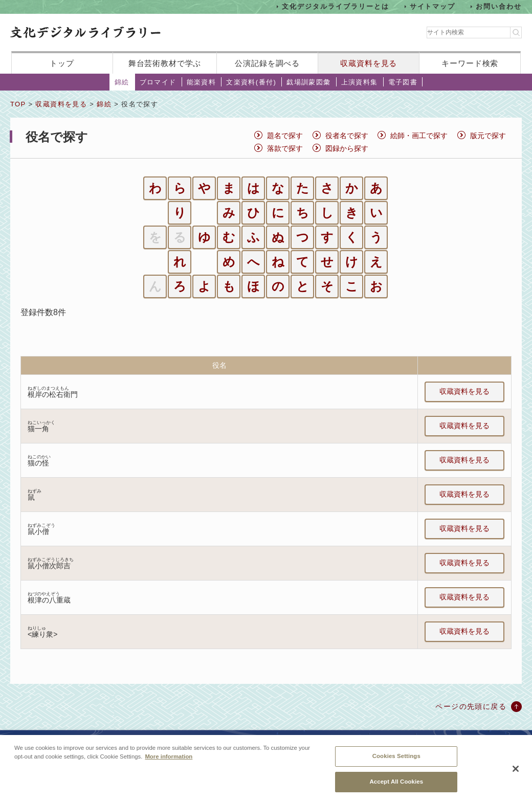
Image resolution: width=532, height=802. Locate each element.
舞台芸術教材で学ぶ (165, 63)
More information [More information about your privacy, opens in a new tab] (169, 763)
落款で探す (285, 148)
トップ (62, 63)
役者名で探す (347, 136)
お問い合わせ (499, 6)
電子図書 (403, 82)
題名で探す (285, 136)
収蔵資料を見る (369, 63)
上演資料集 (360, 82)
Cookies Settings (396, 763)
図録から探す (347, 148)
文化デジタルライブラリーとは (335, 6)
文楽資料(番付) (251, 82)
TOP (18, 104)
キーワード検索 (470, 63)
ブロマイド (158, 82)
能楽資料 (202, 82)
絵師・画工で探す (419, 136)
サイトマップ (433, 6)
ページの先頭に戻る (471, 706)
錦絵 (122, 82)
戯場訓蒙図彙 (308, 82)
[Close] (516, 775)
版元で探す (488, 136)
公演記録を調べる (267, 63)
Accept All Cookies (396, 788)
